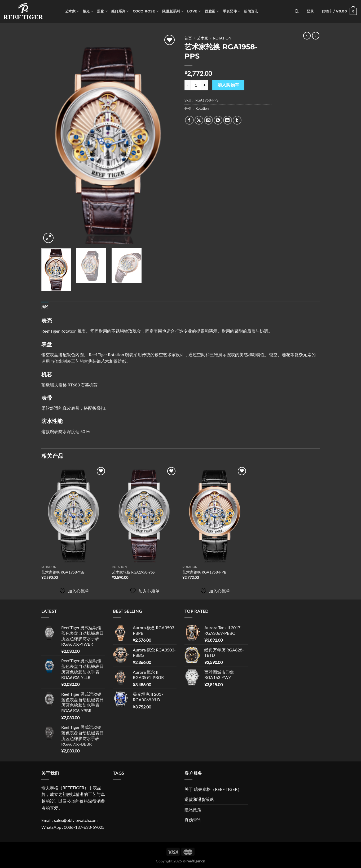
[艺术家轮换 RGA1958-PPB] (215, 514)
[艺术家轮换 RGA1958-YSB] (74, 514)
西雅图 (212, 11)
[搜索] (297, 11)
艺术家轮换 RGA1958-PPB (204, 572)
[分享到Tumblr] (237, 120)
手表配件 (231, 11)
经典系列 (120, 11)
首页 (188, 38)
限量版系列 (173, 11)
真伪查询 (193, 820)
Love (194, 11)
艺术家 (72, 11)
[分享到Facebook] (189, 120)
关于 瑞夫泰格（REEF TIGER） (213, 789)
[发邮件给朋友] (208, 120)
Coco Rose (146, 11)
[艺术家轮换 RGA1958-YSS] (145, 514)
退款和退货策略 (199, 799)
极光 (88, 11)
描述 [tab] (45, 307)
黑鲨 (102, 11)
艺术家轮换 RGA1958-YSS (133, 572)
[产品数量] (196, 85)
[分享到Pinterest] (218, 120)
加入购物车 (228, 85)
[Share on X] (199, 120)
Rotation (222, 38)
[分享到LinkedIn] (228, 120)
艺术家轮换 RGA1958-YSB (63, 572)
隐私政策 (193, 810)
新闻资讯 (251, 11)
